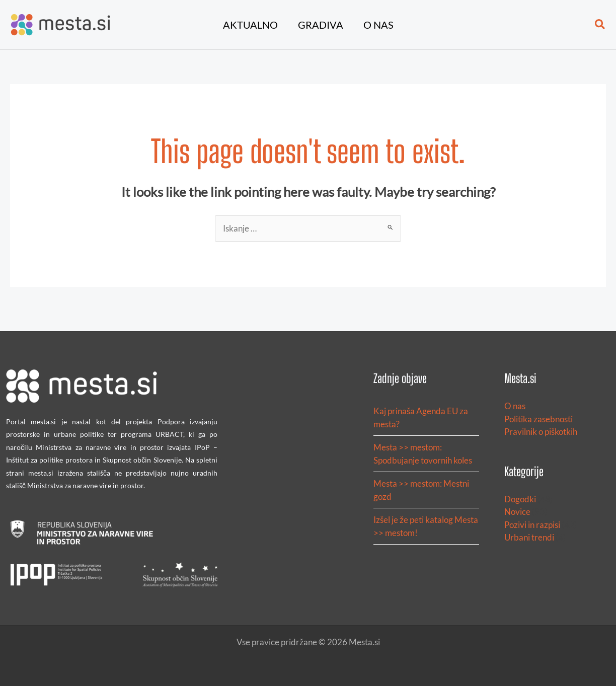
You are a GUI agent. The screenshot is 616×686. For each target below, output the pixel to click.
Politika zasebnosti (538, 419)
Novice (517, 512)
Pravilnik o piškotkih (541, 432)
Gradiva (321, 25)
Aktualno (250, 25)
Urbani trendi (529, 537)
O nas (378, 25)
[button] (600, 25)
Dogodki (520, 499)
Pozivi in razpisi (532, 525)
